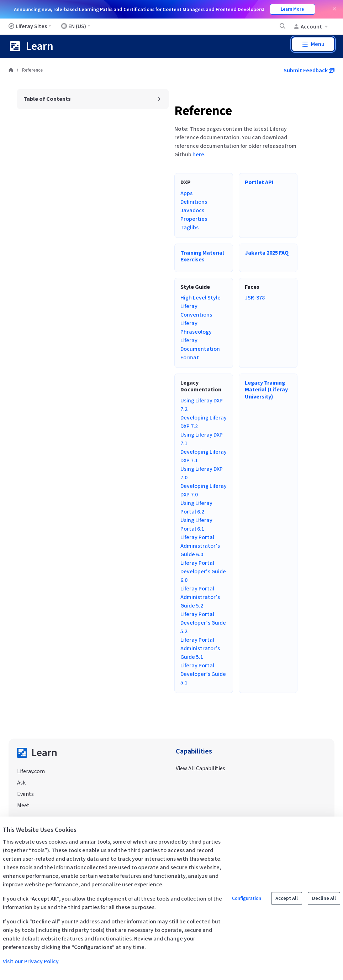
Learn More (292, 9)
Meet (23, 806)
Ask (21, 783)
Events (25, 794)
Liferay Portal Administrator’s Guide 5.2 (200, 597)
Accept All (287, 898)
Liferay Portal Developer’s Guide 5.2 (203, 623)
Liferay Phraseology (196, 328)
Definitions (194, 202)
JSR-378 (255, 298)
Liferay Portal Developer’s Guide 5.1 (203, 674)
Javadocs (192, 210)
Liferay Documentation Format (200, 349)
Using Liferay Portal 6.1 (196, 525)
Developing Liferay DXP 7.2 (204, 422)
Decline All (324, 898)
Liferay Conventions (196, 311)
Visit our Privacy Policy (31, 961)
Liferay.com (31, 771)
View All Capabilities (200, 768)
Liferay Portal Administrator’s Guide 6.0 (200, 546)
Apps (186, 193)
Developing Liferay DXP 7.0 (204, 490)
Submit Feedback (309, 71)
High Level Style (200, 298)
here (198, 155)
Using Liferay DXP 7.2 (202, 405)
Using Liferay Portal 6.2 (196, 507)
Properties (194, 219)
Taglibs (189, 228)
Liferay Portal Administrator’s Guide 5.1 (200, 648)
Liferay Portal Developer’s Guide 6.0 (203, 572)
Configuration (247, 898)
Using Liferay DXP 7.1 (202, 439)
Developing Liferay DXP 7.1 (204, 456)
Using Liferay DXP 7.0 (202, 473)
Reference (203, 111)
